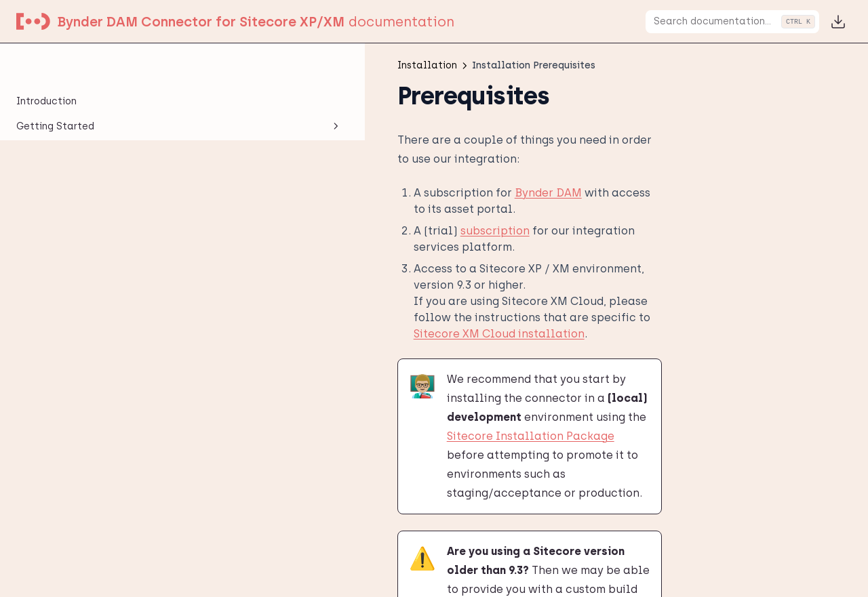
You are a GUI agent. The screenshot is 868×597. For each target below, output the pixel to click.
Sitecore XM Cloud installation (370, 250)
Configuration (83, 306)
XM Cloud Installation (87, 280)
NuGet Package (71, 230)
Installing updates (79, 205)
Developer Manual (83, 331)
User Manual (83, 356)
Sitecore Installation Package (541, 314)
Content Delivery (75, 255)
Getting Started (83, 91)
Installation (83, 116)
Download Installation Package (311, 555)
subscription (304, 195)
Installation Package (86, 180)
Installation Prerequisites (66, 148)
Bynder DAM (357, 174)
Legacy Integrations (83, 381)
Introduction (46, 65)
